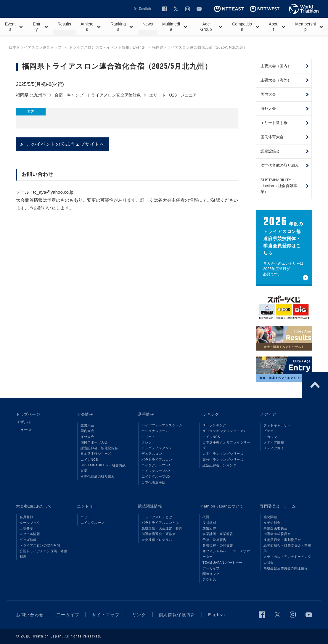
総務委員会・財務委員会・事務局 (287, 548)
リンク (139, 615)
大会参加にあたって (34, 506)
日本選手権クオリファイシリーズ (226, 445)
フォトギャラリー (277, 425)
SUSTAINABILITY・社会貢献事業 (103, 468)
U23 (173, 95)
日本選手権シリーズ (96, 454)
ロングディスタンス (157, 448)
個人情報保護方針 (177, 615)
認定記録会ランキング (220, 465)
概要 (206, 517)
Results (64, 24)
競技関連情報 (150, 506)
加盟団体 (209, 528)
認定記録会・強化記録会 (99, 448)
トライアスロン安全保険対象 (114, 95)
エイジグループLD (156, 476)
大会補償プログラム (157, 540)
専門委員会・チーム (278, 506)
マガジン (270, 437)
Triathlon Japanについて (221, 506)
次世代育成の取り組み (98, 476)
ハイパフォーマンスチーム (162, 425)
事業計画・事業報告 (218, 534)
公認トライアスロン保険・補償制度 (43, 554)
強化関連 (270, 517)
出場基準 (26, 528)
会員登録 (26, 517)
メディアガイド (275, 448)
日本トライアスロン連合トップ (35, 47)
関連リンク (211, 574)
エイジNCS (89, 460)
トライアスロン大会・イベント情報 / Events (107, 47)
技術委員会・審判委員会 (282, 540)
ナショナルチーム (155, 431)
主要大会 (87, 425)
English (145, 9)
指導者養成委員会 (277, 534)
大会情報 (85, 414)
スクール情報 (30, 534)
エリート (157, 95)
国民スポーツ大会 (94, 442)
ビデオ (269, 431)
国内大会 (87, 431)
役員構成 (209, 523)
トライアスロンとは (157, 517)
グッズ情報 (28, 540)
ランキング (209, 414)
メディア (268, 414)
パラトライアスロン (157, 460)
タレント (148, 442)
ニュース (24, 430)
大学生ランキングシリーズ (223, 454)
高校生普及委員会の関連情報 (286, 568)
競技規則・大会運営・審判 (162, 528)
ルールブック (30, 523)
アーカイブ (211, 568)
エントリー (87, 506)
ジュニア (189, 95)
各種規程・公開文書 (218, 545)
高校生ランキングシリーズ (223, 460)
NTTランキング (214, 425)
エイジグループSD (156, 465)
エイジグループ (93, 523)
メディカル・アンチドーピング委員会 (287, 559)
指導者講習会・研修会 (159, 534)
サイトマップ (106, 615)
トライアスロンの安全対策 (40, 545)
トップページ (28, 414)
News (148, 24)
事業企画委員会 (275, 528)
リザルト (24, 422)
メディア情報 (274, 442)
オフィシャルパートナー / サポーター (226, 554)
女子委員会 (272, 523)
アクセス (209, 579)
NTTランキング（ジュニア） (225, 431)
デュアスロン (152, 454)
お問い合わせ (30, 615)
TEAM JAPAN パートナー (222, 563)
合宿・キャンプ (69, 95)
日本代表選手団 (153, 482)
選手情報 (146, 414)
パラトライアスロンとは (160, 523)
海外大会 (87, 437)
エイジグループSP (156, 471)
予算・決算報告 (214, 540)
